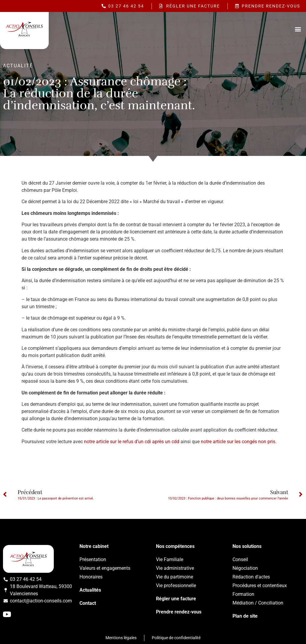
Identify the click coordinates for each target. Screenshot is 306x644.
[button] (298, 29)
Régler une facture (176, 599)
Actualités (90, 590)
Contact (88, 603)
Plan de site (245, 616)
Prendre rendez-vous (179, 612)
